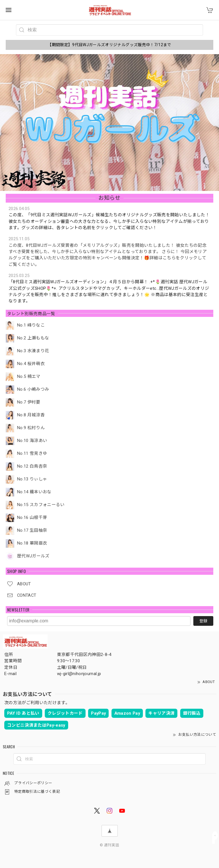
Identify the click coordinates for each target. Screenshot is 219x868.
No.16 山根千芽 (32, 518)
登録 (203, 621)
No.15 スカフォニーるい (41, 505)
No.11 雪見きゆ (32, 454)
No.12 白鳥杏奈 (32, 466)
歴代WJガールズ (33, 556)
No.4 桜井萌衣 (31, 364)
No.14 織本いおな (34, 492)
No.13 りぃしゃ (32, 479)
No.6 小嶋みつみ (33, 389)
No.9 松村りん (31, 428)
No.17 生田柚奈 (32, 530)
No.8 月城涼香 (31, 415)
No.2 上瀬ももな (33, 338)
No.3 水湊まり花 (33, 351)
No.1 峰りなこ (31, 325)
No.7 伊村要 (29, 402)
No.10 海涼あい (32, 441)
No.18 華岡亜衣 (32, 543)
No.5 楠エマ (29, 377)
